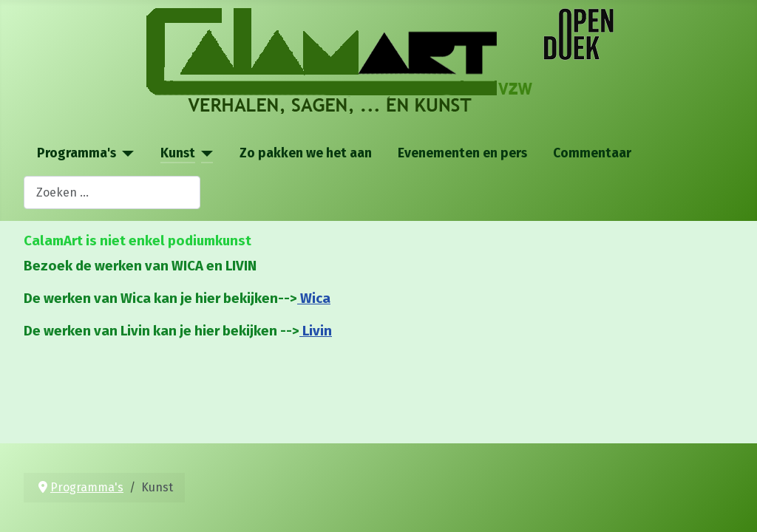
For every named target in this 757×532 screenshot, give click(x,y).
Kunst (178, 153)
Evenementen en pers (462, 153)
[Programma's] (125, 154)
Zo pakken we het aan (306, 153)
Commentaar (592, 153)
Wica (314, 299)
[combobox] (112, 192)
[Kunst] (204, 154)
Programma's (77, 153)
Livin (316, 331)
